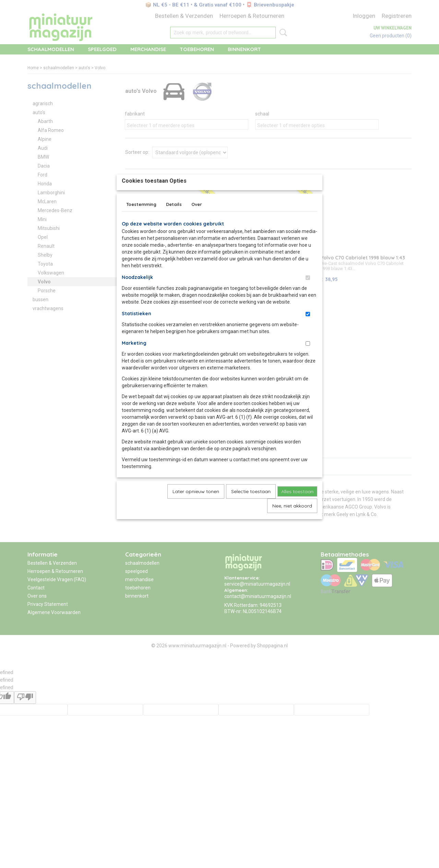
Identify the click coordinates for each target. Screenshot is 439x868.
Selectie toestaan (251, 507)
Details (174, 220)
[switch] (308, 294)
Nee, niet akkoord (292, 522)
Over (197, 220)
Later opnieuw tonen (196, 507)
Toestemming (141, 220)
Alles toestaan (297, 507)
